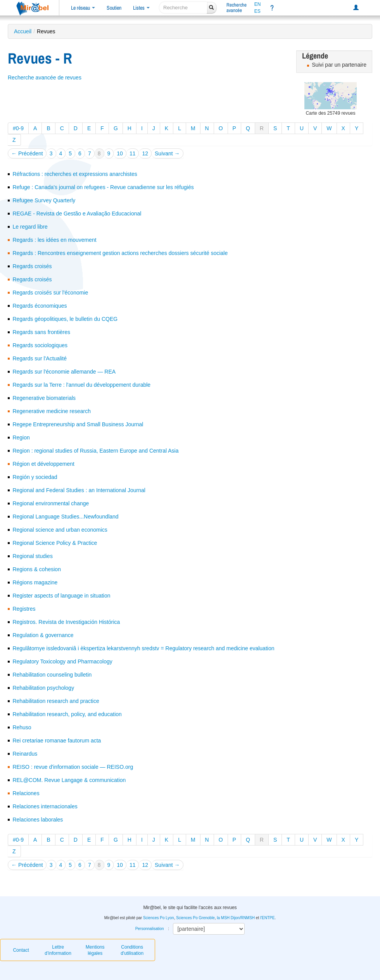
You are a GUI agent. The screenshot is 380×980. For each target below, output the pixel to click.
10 (120, 153)
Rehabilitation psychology (43, 688)
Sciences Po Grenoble (195, 918)
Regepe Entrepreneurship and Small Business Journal (78, 424)
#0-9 (18, 128)
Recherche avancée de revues (45, 78)
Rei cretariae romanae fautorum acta (57, 741)
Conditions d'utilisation (132, 950)
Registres (24, 609)
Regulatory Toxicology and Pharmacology (62, 661)
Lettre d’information (58, 950)
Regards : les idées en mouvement (54, 240)
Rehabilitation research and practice (56, 701)
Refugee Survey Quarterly (44, 200)
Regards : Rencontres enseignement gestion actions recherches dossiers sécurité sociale (120, 253)
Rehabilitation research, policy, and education (67, 714)
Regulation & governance (43, 635)
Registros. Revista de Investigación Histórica (66, 622)
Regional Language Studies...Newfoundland (65, 517)
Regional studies (33, 556)
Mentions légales (95, 950)
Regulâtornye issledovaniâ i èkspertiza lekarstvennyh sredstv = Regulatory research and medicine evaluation (143, 648)
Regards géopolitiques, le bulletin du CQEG (65, 319)
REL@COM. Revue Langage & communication (69, 780)
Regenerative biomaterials (44, 398)
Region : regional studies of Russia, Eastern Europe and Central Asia (95, 451)
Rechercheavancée (237, 8)
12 (145, 153)
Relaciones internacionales (45, 806)
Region (21, 437)
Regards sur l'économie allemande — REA (64, 372)
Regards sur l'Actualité (40, 358)
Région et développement (43, 464)
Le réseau (83, 8)
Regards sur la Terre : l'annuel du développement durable (81, 385)
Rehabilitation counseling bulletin (52, 675)
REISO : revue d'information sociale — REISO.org (73, 767)
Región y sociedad (35, 477)
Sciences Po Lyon (159, 918)
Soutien (114, 8)
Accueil (23, 31)
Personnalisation (150, 929)
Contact (21, 950)
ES (257, 11)
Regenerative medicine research (52, 411)
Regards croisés (32, 266)
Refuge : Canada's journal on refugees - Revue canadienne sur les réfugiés (103, 187)
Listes (141, 8)
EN (258, 4)
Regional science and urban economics (60, 530)
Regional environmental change (51, 503)
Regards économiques (40, 306)
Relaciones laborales (38, 820)
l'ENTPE (267, 918)
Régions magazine (35, 582)
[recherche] (183, 8)
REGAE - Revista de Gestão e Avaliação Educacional (77, 214)
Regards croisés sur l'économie (50, 293)
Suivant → (167, 153)
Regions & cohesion (37, 569)
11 (133, 153)
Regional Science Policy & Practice (55, 543)
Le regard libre (30, 227)
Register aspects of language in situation (61, 596)
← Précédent (27, 153)
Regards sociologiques (40, 345)
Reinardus (25, 754)
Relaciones (26, 793)
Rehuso (22, 727)
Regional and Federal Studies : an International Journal (79, 490)
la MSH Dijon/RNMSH (236, 918)
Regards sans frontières (41, 332)
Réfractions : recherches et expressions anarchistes (75, 174)
